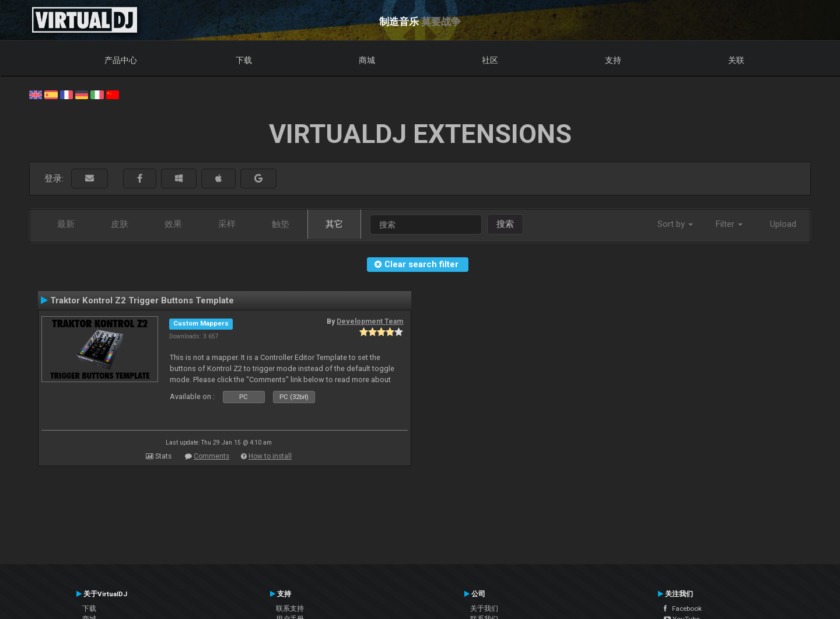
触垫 (281, 224)
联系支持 (290, 608)
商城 (367, 60)
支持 (613, 60)
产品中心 (121, 60)
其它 (334, 224)
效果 (173, 224)
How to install (270, 456)
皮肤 (120, 224)
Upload (783, 224)
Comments (211, 456)
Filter (729, 224)
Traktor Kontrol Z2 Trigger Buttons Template (142, 300)
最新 (66, 224)
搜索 (505, 224)
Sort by (675, 224)
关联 (736, 60)
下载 (244, 60)
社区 (490, 60)
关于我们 (484, 608)
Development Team (370, 321)
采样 (227, 224)
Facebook (683, 608)
